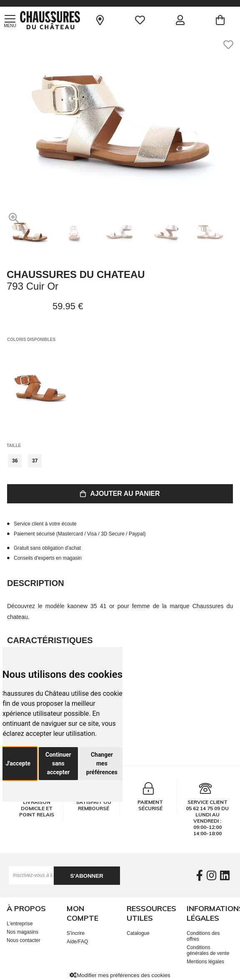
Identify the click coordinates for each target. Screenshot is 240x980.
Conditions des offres (203, 936)
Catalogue (138, 933)
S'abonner (87, 876)
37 (35, 461)
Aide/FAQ (77, 942)
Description (36, 583)
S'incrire (76, 933)
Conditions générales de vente (208, 950)
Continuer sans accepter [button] (58, 763)
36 (15, 461)
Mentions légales (205, 962)
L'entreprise (20, 924)
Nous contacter (24, 940)
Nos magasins (22, 932)
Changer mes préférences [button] (102, 763)
